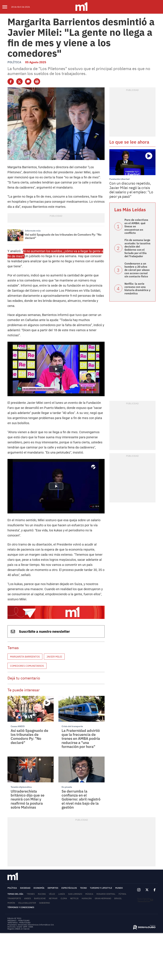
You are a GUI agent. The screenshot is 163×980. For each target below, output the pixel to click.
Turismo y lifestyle (101, 888)
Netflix (74, 898)
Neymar (53, 898)
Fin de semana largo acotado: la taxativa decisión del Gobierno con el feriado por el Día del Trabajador (137, 248)
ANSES (28, 898)
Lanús (62, 894)
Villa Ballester (27, 903)
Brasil (118, 898)
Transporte (14, 898)
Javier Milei (54, 657)
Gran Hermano (103, 898)
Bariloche (40, 898)
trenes (31, 894)
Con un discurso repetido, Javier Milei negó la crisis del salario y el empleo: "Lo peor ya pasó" (131, 190)
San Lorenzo (75, 894)
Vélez (52, 894)
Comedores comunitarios (27, 666)
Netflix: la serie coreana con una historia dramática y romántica (137, 289)
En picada (67, 787)
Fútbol (122, 894)
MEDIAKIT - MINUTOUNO (18, 921)
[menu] (7, 7)
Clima (64, 898)
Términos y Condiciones (21, 907)
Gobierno (44, 903)
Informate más (33, 231)
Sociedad (25, 888)
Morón (11, 903)
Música (89, 894)
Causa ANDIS (18, 726)
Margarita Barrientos (25, 657)
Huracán (87, 898)
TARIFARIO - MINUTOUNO (19, 923)
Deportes (53, 888)
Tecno (83, 888)
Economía (39, 888)
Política (14, 62)
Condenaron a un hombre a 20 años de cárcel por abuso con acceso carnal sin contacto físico (137, 270)
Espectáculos (69, 888)
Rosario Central (106, 894)
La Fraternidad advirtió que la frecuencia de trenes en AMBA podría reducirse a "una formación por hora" (81, 738)
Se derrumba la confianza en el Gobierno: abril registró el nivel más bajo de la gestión (81, 799)
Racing (42, 894)
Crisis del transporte (72, 726)
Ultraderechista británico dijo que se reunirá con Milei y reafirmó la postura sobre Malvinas (28, 799)
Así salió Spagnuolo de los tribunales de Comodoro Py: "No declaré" (63, 236)
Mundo (119, 888)
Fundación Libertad (119, 179)
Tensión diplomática (21, 787)
